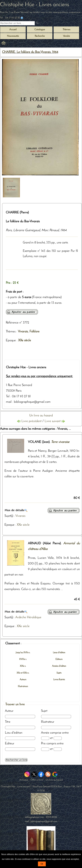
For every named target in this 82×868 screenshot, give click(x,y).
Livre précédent (30, 421)
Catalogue (40, 30)
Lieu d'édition (14, 733)
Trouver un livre (15, 705)
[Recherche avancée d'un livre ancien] (16, 760)
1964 (63, 230)
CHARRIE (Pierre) (17, 213)
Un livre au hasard (41, 416)
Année (45, 733)
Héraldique (34, 617)
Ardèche (21, 617)
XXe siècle (25, 341)
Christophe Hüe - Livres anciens (35, 5)
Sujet (44, 711)
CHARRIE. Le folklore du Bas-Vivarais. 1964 (30, 52)
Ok (42, 864)
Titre (8, 722)
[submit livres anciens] (38, 23)
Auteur (9, 711)
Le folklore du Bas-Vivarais (23, 222)
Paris (9, 230)
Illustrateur (48, 722)
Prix (43, 744)
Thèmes (11, 332)
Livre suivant (55, 421)
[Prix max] (58, 749)
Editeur (10, 744)
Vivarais (23, 332)
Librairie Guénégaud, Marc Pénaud (36, 230)
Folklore (34, 332)
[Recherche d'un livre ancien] (17, 23)
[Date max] (58, 738)
